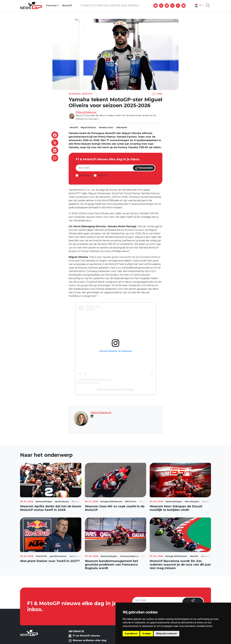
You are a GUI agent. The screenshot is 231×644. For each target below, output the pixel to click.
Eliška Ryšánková (86, 112)
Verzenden (144, 168)
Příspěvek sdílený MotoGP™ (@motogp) (115, 390)
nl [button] (198, 6)
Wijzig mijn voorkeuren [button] (166, 634)
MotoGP (67, 6)
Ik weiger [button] (147, 634)
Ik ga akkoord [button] (131, 634)
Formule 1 (52, 6)
